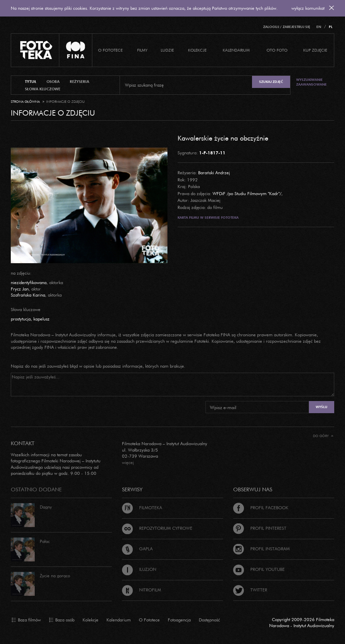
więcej (128, 462)
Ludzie (167, 50)
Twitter (250, 590)
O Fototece (110, 50)
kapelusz (41, 319)
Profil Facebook (261, 508)
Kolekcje (197, 50)
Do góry (323, 436)
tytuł (31, 82)
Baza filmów (26, 620)
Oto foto (277, 50)
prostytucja (21, 319)
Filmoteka (142, 508)
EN (319, 27)
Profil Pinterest (260, 528)
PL (331, 27)
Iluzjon (139, 569)
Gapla (137, 549)
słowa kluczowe (43, 89)
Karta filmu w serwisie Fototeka (208, 218)
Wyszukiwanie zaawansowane (311, 82)
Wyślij (321, 407)
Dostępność (209, 620)
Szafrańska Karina (28, 295)
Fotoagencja (179, 620)
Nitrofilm (142, 590)
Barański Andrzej (214, 173)
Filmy (142, 50)
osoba (53, 82)
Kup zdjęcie (315, 50)
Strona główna (25, 102)
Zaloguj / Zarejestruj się (287, 27)
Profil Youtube (259, 569)
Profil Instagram (261, 549)
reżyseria (80, 82)
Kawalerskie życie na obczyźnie (223, 138)
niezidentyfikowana (29, 282)
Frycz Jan (20, 289)
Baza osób (62, 620)
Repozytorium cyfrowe (157, 528)
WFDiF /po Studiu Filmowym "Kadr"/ (247, 193)
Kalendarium (236, 50)
